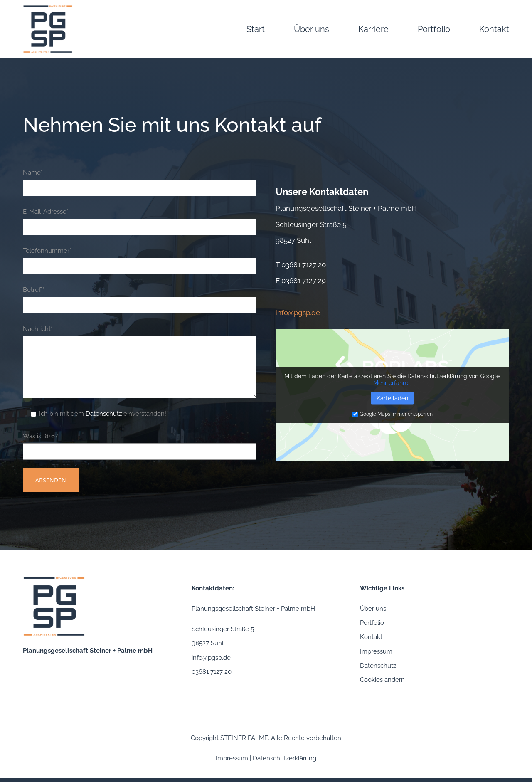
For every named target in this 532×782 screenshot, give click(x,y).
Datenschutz (104, 414)
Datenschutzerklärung (284, 758)
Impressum (376, 651)
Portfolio (372, 623)
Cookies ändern (382, 680)
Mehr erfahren (392, 383)
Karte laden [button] (392, 398)
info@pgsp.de (211, 658)
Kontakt (371, 637)
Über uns (373, 609)
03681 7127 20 (304, 265)
